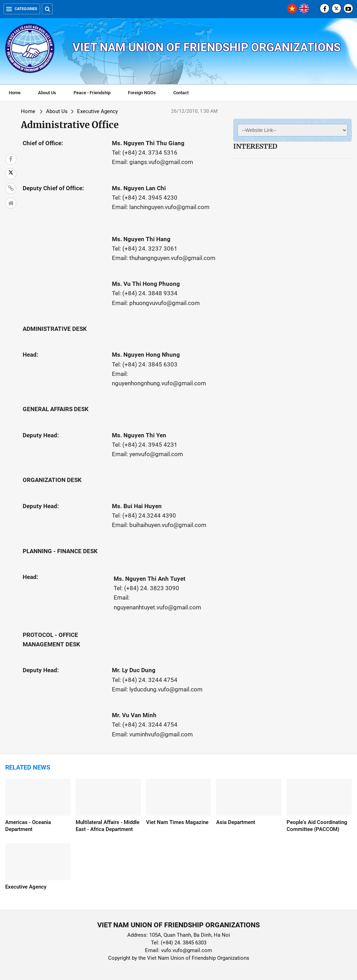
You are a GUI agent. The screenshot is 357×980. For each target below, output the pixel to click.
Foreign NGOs (142, 93)
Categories (22, 9)
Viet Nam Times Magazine (177, 822)
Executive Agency (97, 111)
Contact (181, 93)
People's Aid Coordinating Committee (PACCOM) (317, 826)
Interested (255, 146)
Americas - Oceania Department (28, 826)
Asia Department (236, 822)
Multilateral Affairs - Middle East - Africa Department (108, 826)
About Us (47, 93)
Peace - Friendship (92, 93)
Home (15, 93)
